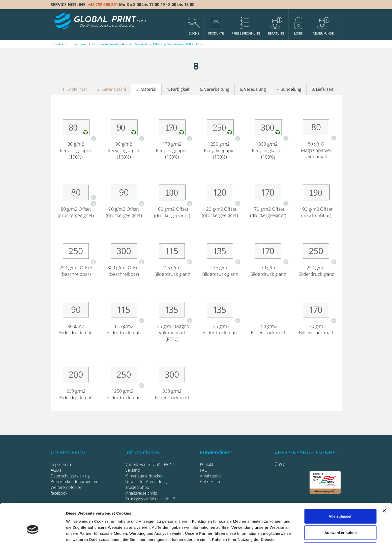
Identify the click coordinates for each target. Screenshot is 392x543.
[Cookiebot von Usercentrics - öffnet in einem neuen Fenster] (33, 533)
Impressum (61, 464)
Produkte (57, 44)
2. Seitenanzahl (112, 89)
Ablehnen (341, 520)
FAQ (204, 470)
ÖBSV (280, 464)
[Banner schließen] (384, 482)
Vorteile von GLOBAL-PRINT (150, 464)
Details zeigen (268, 533)
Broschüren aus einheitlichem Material (119, 44)
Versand (133, 470)
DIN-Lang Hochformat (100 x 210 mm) (180, 44)
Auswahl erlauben (341, 504)
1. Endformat (75, 89)
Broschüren (78, 44)
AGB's (56, 470)
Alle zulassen (340, 487)
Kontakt (207, 464)
